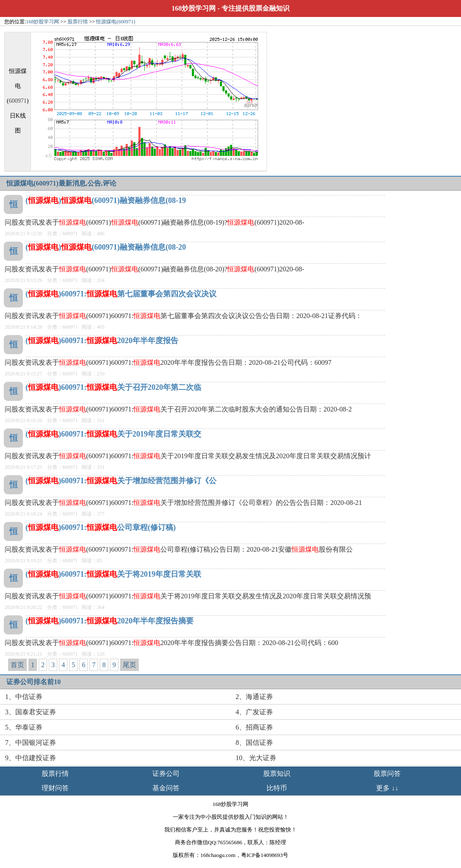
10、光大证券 (256, 758)
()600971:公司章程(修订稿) (101, 527)
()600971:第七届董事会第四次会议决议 (121, 294)
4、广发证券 (254, 712)
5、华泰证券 (24, 727)
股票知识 (277, 774)
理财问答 (55, 788)
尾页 (129, 665)
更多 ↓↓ (387, 788)
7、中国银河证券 (31, 743)
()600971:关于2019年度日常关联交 (113, 434)
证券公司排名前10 (34, 682)
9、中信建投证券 (31, 758)
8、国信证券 (254, 743)
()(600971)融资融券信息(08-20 (106, 247)
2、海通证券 (254, 697)
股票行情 (78, 22)
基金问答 (166, 788)
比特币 (277, 788)
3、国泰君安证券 (31, 712)
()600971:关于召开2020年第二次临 (113, 387)
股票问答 (387, 774)
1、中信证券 (24, 697)
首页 (17, 665)
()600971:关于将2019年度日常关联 (113, 574)
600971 (18, 101)
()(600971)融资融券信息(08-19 (106, 200)
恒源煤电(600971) (115, 22)
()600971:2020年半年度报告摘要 (110, 621)
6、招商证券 (254, 727)
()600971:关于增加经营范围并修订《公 (121, 481)
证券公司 (166, 774)
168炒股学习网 (194, 8)
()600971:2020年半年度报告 (102, 341)
